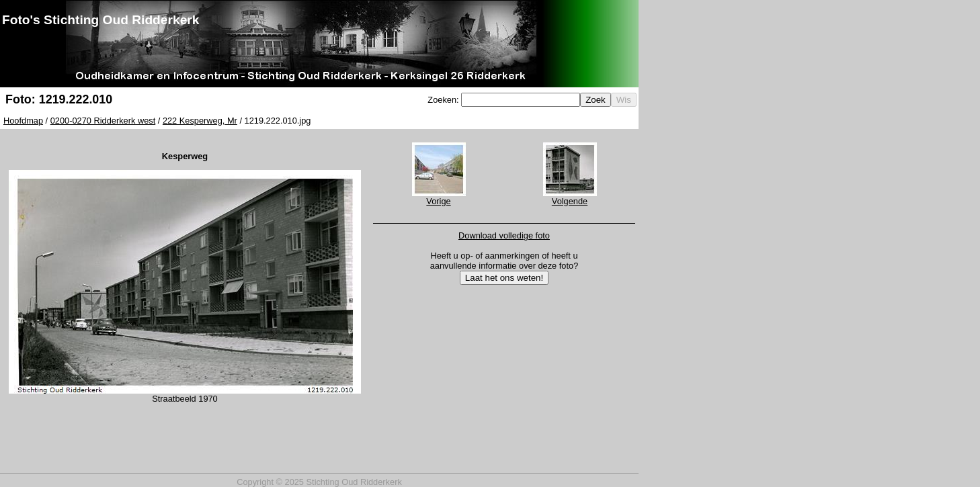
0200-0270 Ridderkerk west (103, 121)
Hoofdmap (23, 121)
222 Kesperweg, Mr (200, 121)
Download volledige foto (504, 235)
